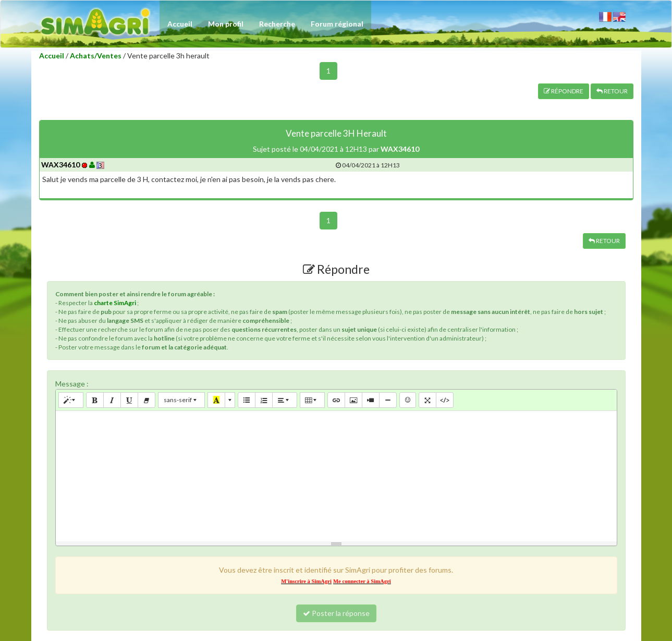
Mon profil (226, 24)
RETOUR (612, 91)
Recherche (277, 24)
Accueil (180, 24)
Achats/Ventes (96, 56)
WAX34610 (60, 165)
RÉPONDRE (564, 91)
